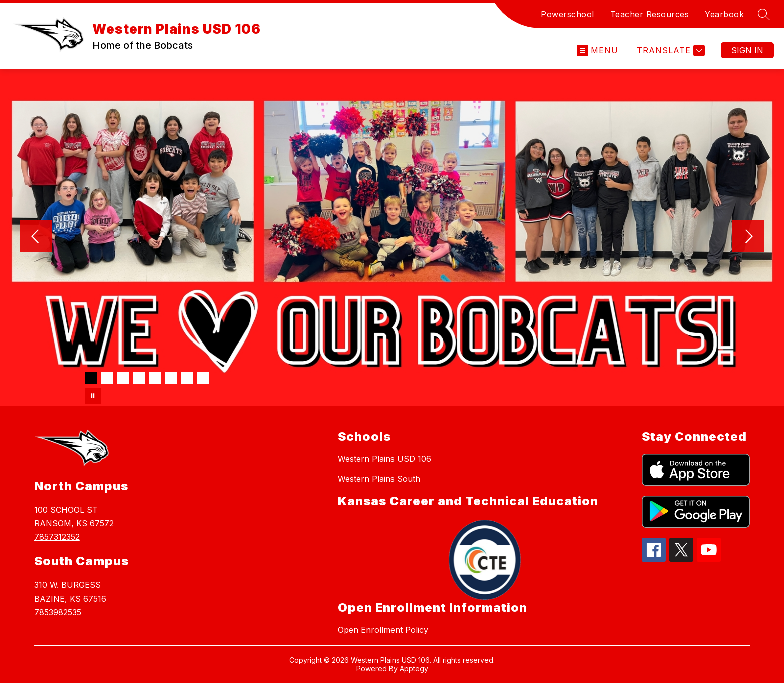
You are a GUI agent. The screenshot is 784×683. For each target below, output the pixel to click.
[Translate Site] (670, 50)
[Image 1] (91, 378)
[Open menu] (598, 50)
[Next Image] (748, 237)
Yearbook (724, 14)
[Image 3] (123, 378)
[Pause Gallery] (93, 396)
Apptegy (414, 669)
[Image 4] (139, 378)
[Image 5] (155, 378)
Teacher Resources (650, 14)
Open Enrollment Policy (383, 630)
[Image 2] (107, 378)
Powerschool (567, 14)
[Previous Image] (36, 237)
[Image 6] (171, 378)
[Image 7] (187, 378)
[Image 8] (203, 378)
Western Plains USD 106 (384, 459)
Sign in (747, 50)
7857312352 (57, 537)
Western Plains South (379, 479)
